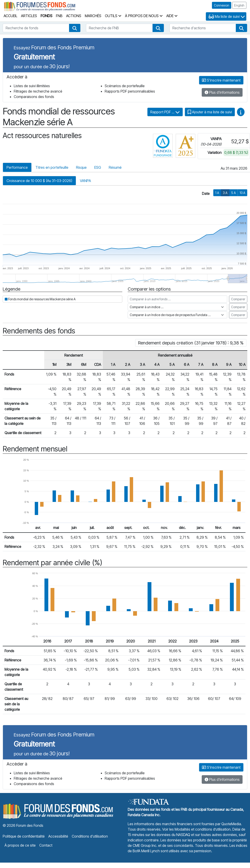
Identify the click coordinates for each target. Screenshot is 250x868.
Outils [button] (113, 16)
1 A (217, 193)
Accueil (10, 16)
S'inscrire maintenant (221, 80)
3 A (225, 193)
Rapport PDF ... (165, 112)
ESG (98, 167)
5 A (234, 193)
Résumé (115, 167)
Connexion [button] (222, 5)
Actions (74, 16)
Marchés (93, 16)
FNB (59, 16)
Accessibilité (58, 836)
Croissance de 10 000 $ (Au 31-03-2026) (39, 181)
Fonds (46, 16)
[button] (75, 28)
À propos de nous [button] (144, 16)
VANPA (85, 181)
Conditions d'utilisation (90, 836)
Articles (29, 16)
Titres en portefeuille (52, 167)
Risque (81, 167)
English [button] (239, 5)
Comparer (238, 299)
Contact (46, 845)
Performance (17, 167)
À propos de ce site (20, 845)
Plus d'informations (222, 92)
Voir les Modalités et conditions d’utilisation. (197, 829)
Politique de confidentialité (24, 836)
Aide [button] (172, 16)
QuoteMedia (231, 824)
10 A (242, 193)
